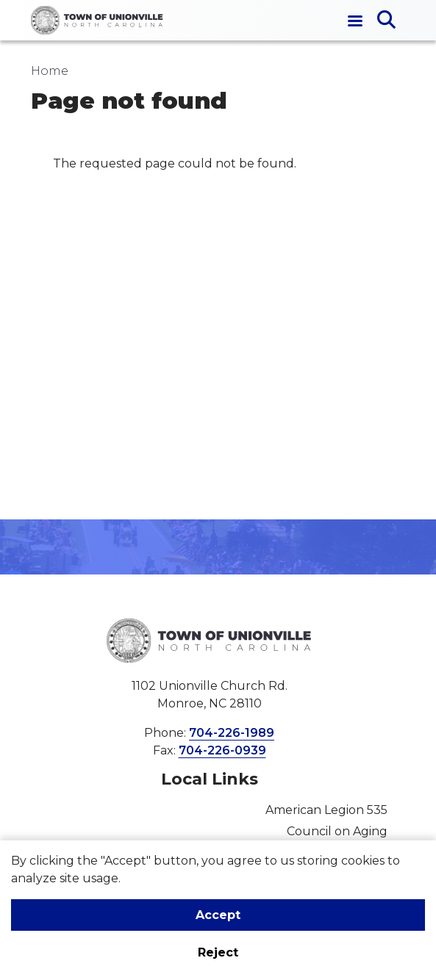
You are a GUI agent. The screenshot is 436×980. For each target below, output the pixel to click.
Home (50, 71)
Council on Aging (337, 831)
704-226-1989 (232, 733)
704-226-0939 (222, 750)
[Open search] (386, 21)
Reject (218, 952)
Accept (218, 915)
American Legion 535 (326, 810)
